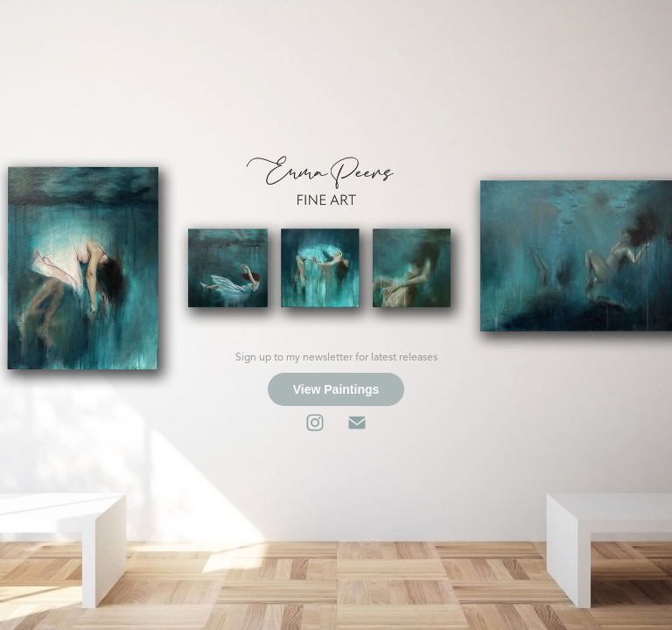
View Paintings (336, 389)
